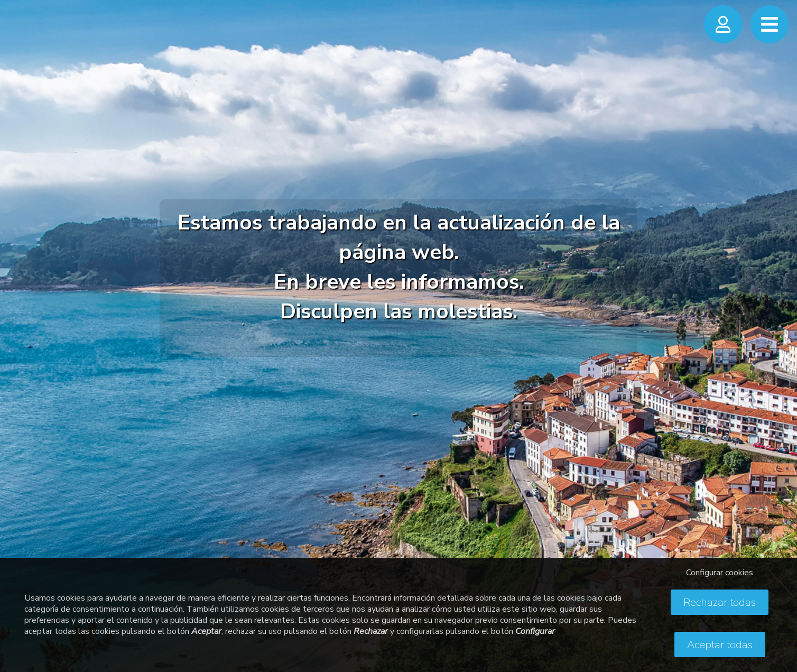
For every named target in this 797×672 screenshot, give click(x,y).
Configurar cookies (720, 573)
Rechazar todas (720, 602)
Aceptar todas (720, 645)
